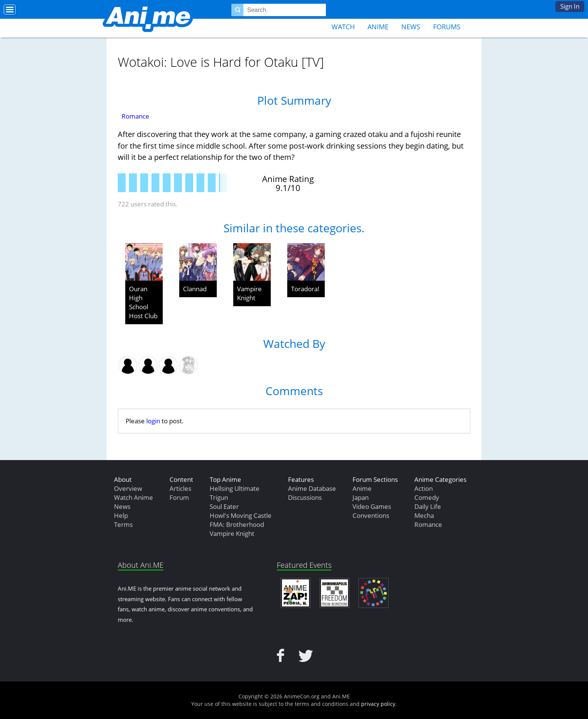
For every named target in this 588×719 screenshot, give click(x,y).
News (411, 27)
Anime (378, 27)
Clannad (195, 289)
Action (424, 488)
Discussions (305, 497)
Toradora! (305, 289)
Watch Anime (133, 497)
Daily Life (428, 506)
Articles (180, 488)
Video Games (372, 506)
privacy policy (378, 704)
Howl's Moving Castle (241, 515)
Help (121, 515)
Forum (179, 497)
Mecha (424, 515)
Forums (447, 27)
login (153, 421)
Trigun (219, 497)
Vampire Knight (249, 293)
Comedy (427, 497)
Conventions (371, 515)
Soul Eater (224, 506)
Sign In (570, 6)
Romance (135, 116)
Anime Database (312, 488)
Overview (128, 488)
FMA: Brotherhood (237, 524)
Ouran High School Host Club (143, 302)
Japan (361, 497)
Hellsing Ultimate (235, 488)
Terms (123, 524)
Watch (343, 27)
